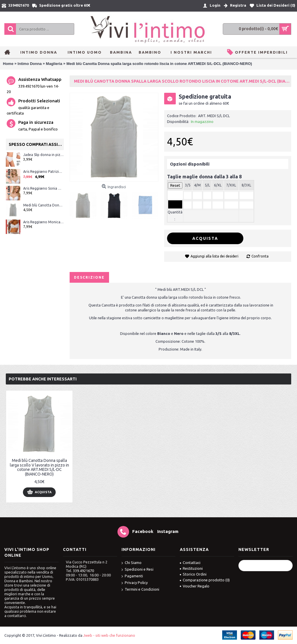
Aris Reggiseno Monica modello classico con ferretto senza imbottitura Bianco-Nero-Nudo (44, 222)
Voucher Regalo (195, 586)
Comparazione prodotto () (205, 580)
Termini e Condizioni (140, 590)
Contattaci (190, 563)
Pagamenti (132, 576)
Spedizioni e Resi (137, 570)
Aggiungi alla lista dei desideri (214, 256)
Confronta (260, 256)
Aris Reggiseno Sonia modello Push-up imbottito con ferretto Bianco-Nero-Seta (44, 188)
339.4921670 (83, 571)
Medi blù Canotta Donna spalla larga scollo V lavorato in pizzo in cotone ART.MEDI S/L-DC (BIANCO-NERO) (44, 205)
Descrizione (89, 277)
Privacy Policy (135, 583)
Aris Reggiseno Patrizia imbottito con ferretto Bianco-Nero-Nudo (44, 172)
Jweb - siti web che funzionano (109, 635)
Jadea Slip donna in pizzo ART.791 (44, 155)
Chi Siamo (132, 563)
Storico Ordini (193, 574)
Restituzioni (191, 568)
